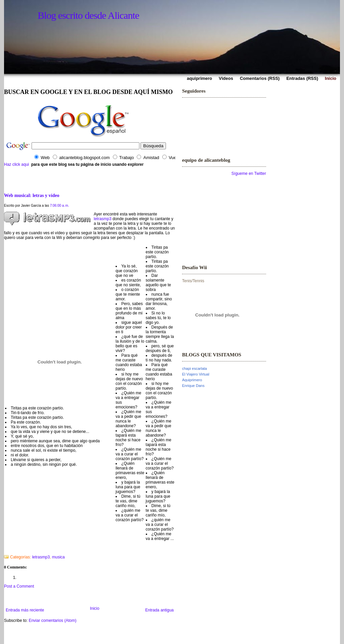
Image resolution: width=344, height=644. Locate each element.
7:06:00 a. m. (60, 206)
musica (58, 557)
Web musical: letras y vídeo (32, 195)
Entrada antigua (159, 610)
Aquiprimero (192, 380)
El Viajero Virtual (196, 374)
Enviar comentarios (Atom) (52, 621)
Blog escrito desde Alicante (88, 15)
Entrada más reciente (25, 610)
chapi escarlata (195, 368)
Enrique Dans (193, 386)
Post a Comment (19, 586)
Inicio (95, 608)
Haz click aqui (16, 164)
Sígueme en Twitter (249, 174)
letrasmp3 (103, 219)
